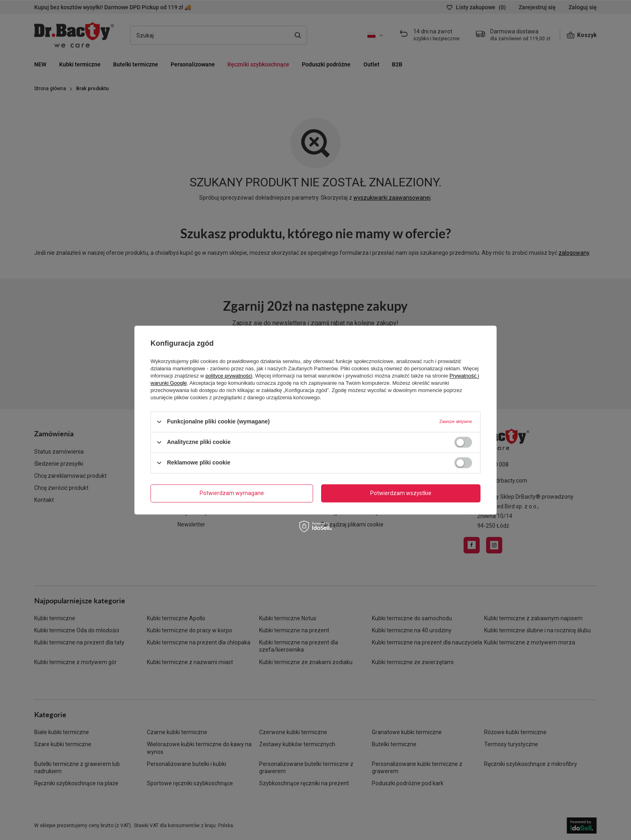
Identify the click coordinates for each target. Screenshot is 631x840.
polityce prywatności (229, 376)
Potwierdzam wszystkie (401, 493)
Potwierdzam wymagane (232, 493)
